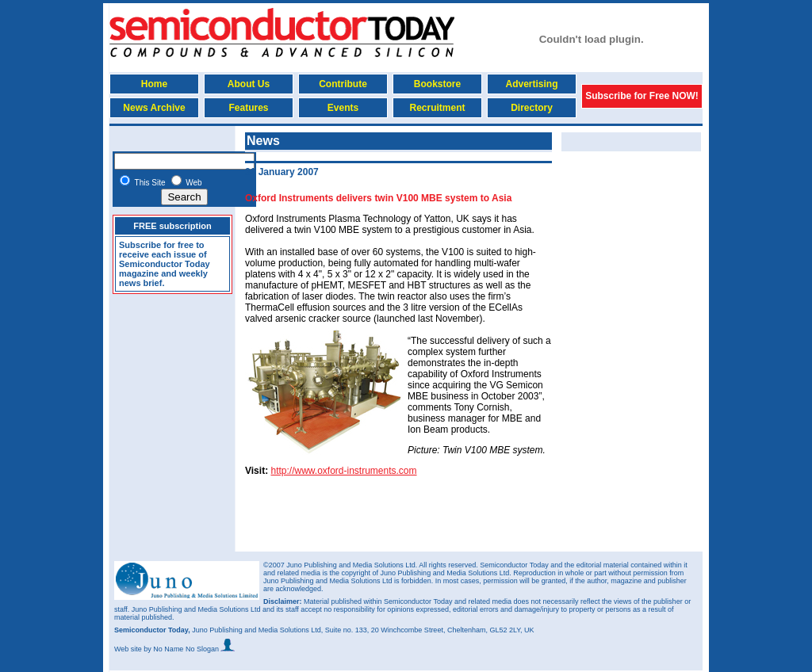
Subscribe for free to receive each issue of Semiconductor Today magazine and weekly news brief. (165, 264)
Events (343, 108)
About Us (249, 84)
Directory (532, 108)
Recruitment (437, 108)
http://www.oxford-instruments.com (343, 471)
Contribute (343, 84)
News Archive (154, 108)
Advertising (531, 84)
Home (154, 84)
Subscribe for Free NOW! (642, 96)
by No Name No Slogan (189, 649)
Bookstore (437, 84)
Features (248, 108)
